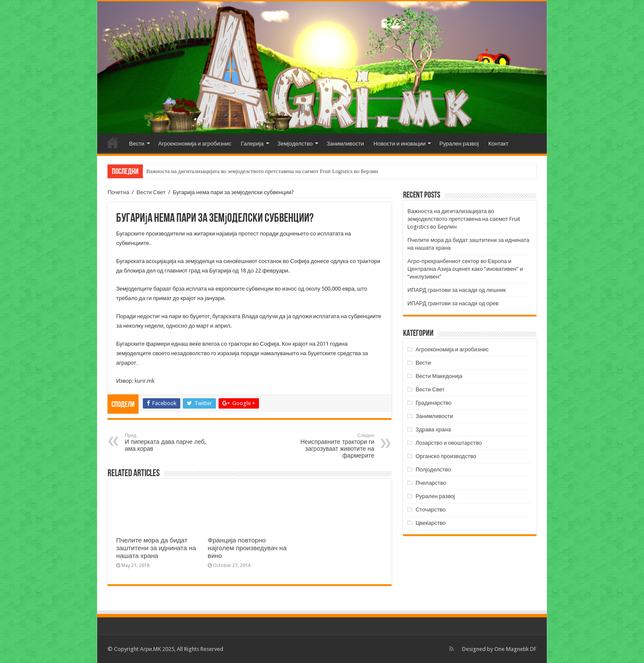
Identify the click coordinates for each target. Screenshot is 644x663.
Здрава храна (433, 429)
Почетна (113, 143)
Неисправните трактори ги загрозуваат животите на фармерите (330, 446)
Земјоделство (295, 144)
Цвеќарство (431, 523)
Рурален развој (459, 144)
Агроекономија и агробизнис (195, 144)
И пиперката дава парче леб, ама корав (169, 442)
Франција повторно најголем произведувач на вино (247, 548)
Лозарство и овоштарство (449, 443)
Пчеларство (431, 483)
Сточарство (431, 510)
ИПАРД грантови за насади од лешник (457, 290)
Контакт (498, 144)
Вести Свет (151, 192)
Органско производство (446, 456)
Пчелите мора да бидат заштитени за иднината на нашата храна (156, 548)
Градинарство (434, 403)
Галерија (252, 144)
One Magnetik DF (515, 649)
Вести (137, 144)
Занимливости (345, 144)
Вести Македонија (439, 376)
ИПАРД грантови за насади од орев (453, 303)
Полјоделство (433, 469)
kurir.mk (145, 381)
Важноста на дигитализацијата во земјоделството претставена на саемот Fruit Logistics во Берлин (262, 171)
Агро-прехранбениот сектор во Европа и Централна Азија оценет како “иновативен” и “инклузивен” (465, 269)
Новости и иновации (399, 144)
